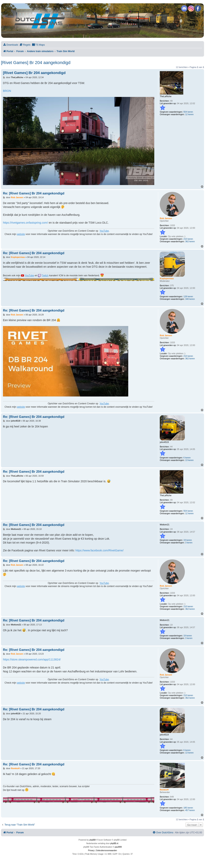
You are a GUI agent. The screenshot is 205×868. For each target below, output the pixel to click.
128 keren (188, 296)
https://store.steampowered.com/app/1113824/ (32, 659)
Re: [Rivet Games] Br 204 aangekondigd (34, 193)
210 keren (188, 239)
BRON (7, 91)
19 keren (188, 540)
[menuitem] (11, 45)
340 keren (190, 299)
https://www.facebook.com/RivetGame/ (99, 550)
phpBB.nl (114, 843)
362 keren (190, 241)
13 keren (189, 460)
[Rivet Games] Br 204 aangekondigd (36, 63)
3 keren (189, 543)
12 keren (189, 114)
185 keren (188, 808)
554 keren (188, 112)
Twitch (45, 275)
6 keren (187, 458)
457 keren (190, 810)
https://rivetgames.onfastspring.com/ (25, 223)
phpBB (92, 840)
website (21, 234)
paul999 (118, 847)
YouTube (104, 231)
